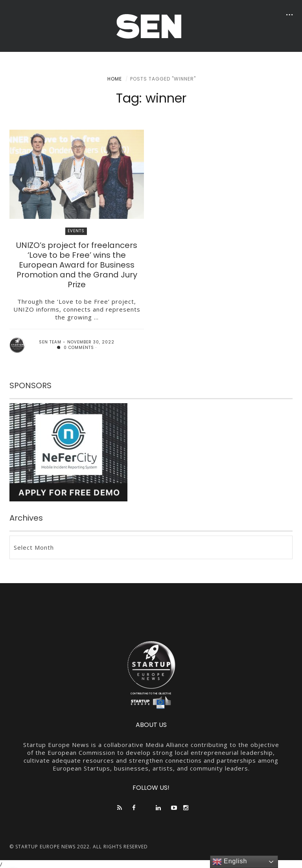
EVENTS (76, 231)
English (230, 862)
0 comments (75, 348)
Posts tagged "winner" (163, 79)
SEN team (50, 342)
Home (115, 79)
